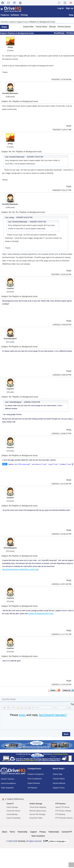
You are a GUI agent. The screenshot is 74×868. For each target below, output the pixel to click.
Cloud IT (10, 805)
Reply (4, 28)
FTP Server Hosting (63, 812)
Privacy (43, 833)
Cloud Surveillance (8, 784)
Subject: (4, 34)
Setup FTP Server (63, 808)
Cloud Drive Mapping (38, 808)
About (4, 833)
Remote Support (64, 27)
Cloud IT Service (8, 780)
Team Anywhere (7, 789)
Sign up (70, 8)
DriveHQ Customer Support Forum (15, 23)
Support (33, 833)
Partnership (23, 833)
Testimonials (54, 833)
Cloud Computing (13, 819)
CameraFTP (67, 833)
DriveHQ (22, 842)
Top (72, 705)
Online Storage (36, 805)
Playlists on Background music (42, 23)
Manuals (52, 27)
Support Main (28, 27)
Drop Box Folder (36, 819)
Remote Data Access (38, 812)
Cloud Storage (12, 808)
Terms (12, 833)
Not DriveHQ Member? (53, 716)
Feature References (15, 800)
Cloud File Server (13, 812)
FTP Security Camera (64, 819)
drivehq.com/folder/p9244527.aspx (41, 614)
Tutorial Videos (41, 27)
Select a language (55, 842)
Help (71, 16)
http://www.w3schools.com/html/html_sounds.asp (20, 570)
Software (15, 16)
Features (5, 16)
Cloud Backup (12, 815)
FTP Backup (60, 815)
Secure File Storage (37, 815)
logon (22, 716)
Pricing (24, 16)
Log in (61, 8)
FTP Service (60, 805)
